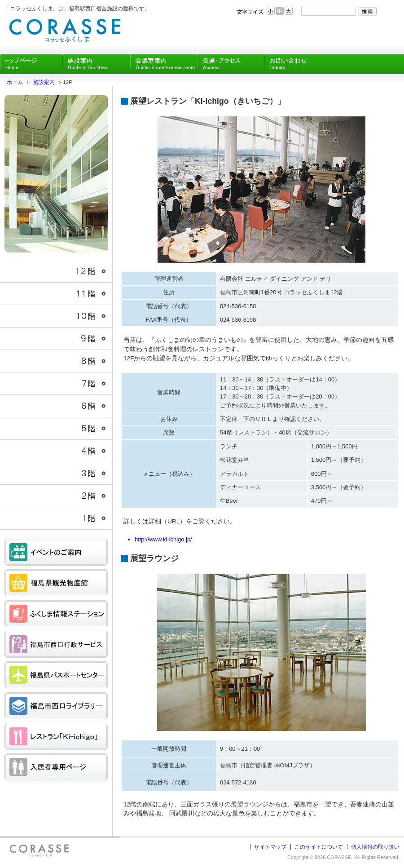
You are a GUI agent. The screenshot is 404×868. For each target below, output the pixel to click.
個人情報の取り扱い (375, 847)
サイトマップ (270, 847)
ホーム (15, 82)
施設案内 (44, 82)
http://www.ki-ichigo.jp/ (163, 539)
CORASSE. (340, 857)
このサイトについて (319, 847)
